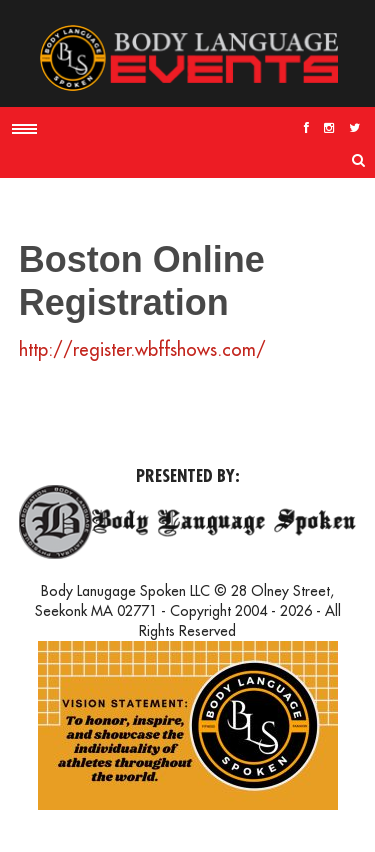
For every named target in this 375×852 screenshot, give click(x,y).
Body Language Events (188, 58)
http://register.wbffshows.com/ (142, 349)
